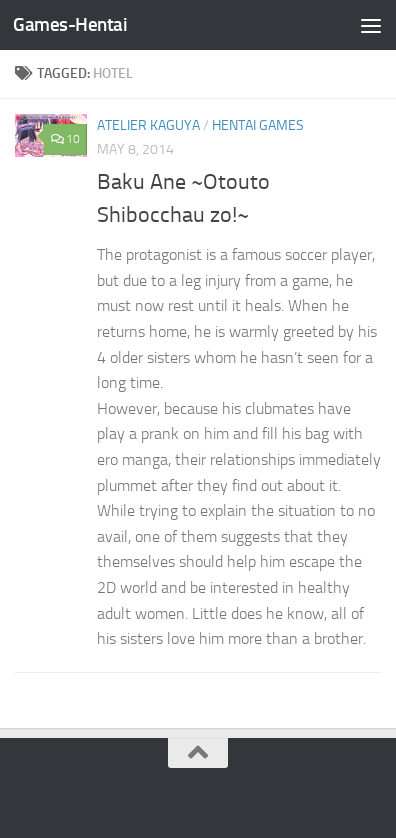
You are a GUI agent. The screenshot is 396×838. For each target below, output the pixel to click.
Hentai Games (258, 125)
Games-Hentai (70, 24)
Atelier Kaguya (148, 125)
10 (65, 139)
